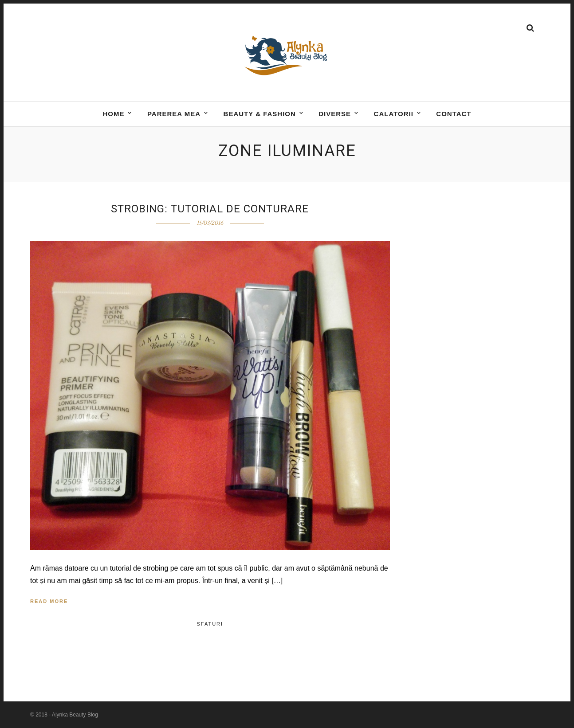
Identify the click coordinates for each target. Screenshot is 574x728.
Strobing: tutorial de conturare (210, 209)
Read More (49, 601)
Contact (454, 114)
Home (113, 114)
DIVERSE (335, 114)
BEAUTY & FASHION (260, 114)
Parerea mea (174, 114)
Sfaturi (210, 624)
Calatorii (394, 114)
